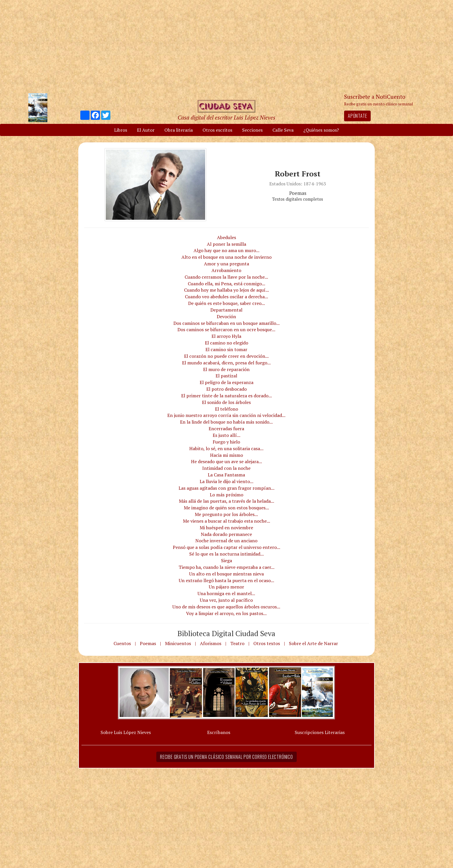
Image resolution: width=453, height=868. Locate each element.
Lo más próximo (226, 495)
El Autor (146, 130)
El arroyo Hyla (226, 336)
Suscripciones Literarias (320, 732)
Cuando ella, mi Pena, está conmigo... (226, 284)
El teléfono (226, 409)
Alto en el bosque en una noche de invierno (226, 257)
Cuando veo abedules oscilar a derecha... (226, 297)
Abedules (226, 237)
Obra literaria (179, 130)
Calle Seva (283, 130)
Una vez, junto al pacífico (226, 600)
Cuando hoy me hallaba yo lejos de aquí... (226, 290)
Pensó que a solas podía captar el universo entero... (226, 547)
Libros (121, 130)
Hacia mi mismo (226, 455)
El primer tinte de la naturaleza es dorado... (226, 396)
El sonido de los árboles (226, 402)
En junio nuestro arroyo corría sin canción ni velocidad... (226, 415)
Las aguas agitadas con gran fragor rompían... (226, 488)
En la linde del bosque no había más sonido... (226, 422)
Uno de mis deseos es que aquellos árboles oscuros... (226, 607)
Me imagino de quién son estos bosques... (226, 508)
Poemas (148, 643)
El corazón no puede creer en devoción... (226, 356)
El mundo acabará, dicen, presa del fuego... (226, 363)
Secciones (252, 130)
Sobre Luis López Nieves (126, 732)
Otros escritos (217, 130)
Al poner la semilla (226, 244)
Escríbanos (219, 732)
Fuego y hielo (226, 442)
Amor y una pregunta (226, 264)
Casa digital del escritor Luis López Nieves (226, 117)
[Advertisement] (226, 46)
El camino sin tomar (226, 349)
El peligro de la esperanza (226, 382)
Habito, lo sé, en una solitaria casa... (226, 448)
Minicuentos (178, 643)
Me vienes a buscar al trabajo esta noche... (226, 521)
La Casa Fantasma (226, 475)
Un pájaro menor (226, 587)
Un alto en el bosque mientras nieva (226, 574)
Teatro (237, 643)
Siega (226, 560)
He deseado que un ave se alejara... (226, 461)
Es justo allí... (226, 435)
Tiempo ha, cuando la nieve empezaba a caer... (226, 567)
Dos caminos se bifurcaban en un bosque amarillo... (226, 323)
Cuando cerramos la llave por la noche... (226, 277)
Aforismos (211, 643)
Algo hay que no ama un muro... (226, 250)
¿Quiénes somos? (321, 130)
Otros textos (267, 643)
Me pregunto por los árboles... (226, 514)
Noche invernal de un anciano (226, 541)
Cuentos (122, 643)
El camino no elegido (226, 343)
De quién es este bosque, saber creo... (226, 303)
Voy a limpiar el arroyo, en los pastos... (226, 613)
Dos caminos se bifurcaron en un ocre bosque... (226, 329)
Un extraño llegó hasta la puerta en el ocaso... (226, 580)
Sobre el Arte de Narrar (313, 643)
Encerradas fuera (226, 429)
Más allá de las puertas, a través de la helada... (226, 501)
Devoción (226, 316)
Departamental (226, 310)
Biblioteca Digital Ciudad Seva (226, 633)
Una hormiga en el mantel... (226, 593)
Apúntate (357, 116)
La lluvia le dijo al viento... (226, 481)
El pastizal (226, 376)
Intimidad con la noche (226, 468)
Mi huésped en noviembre (226, 528)
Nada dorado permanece (226, 534)
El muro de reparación (226, 369)
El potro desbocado (226, 389)
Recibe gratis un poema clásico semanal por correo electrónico (226, 757)
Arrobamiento (226, 270)
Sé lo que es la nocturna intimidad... (226, 554)
